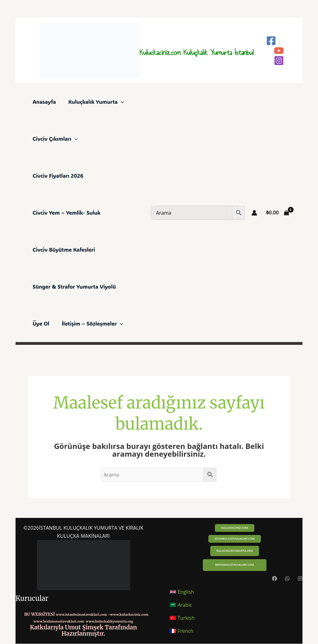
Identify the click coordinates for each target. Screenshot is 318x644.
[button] (234, 528)
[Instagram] (279, 61)
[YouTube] (279, 51)
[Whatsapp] (287, 579)
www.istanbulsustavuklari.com (82, 615)
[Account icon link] (254, 213)
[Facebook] (271, 41)
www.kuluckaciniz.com (129, 615)
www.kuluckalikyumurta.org (109, 621)
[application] (121, 102)
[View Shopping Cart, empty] (277, 213)
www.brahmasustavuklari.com (59, 621)
